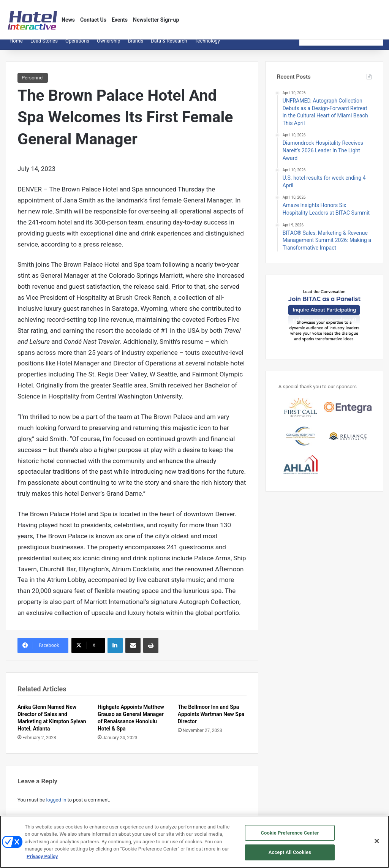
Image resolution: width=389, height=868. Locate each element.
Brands (136, 47)
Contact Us (93, 20)
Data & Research (169, 47)
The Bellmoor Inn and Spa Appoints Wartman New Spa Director (211, 720)
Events (120, 20)
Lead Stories (44, 47)
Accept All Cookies (290, 854)
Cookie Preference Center (290, 834)
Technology (207, 47)
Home (16, 47)
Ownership (109, 47)
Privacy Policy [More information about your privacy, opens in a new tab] (42, 858)
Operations (77, 47)
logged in (56, 806)
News (68, 20)
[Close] (377, 843)
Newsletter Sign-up (156, 20)
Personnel (33, 83)
